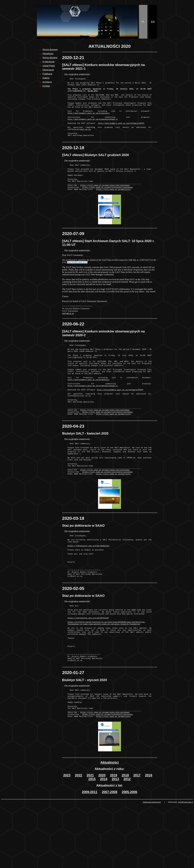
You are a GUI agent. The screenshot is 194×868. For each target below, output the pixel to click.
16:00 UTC (92, 94)
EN (153, 22)
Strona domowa (50, 50)
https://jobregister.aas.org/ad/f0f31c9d (88, 667)
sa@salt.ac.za (68, 330)
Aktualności (48, 54)
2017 (137, 838)
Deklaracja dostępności (152, 865)
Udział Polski (49, 66)
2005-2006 (130, 855)
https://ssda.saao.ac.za (77, 279)
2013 (115, 842)
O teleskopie (48, 62)
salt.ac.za (85, 140)
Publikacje (47, 74)
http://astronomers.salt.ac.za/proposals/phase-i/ (93, 128)
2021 (90, 838)
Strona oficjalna (50, 58)
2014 (104, 842)
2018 (125, 838)
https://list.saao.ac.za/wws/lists (113, 206)
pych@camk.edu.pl (185, 865)
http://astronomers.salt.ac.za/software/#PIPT (121, 132)
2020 (102, 838)
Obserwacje (48, 70)
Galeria (46, 78)
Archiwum (47, 82)
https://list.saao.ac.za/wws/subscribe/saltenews (105, 201)
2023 (67, 838)
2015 (92, 842)
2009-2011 (90, 855)
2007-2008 (110, 855)
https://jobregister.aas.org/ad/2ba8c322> (89, 586)
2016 (149, 838)
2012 (127, 842)
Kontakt (46, 86)
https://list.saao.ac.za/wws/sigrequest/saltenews (108, 204)
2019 (114, 838)
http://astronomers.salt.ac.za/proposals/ (89, 120)
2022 (78, 838)
